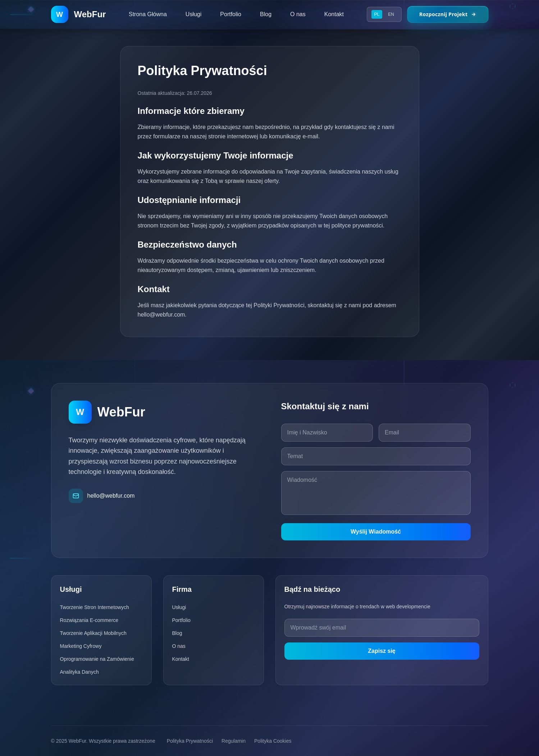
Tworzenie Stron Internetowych (95, 607)
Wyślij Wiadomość (376, 532)
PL (377, 14)
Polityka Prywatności (190, 741)
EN (391, 14)
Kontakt (181, 659)
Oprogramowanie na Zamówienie (97, 659)
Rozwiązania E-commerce (89, 620)
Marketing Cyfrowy (81, 646)
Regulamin (234, 741)
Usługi (179, 607)
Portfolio (181, 620)
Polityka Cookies (273, 741)
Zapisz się (382, 651)
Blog (177, 633)
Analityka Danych (79, 672)
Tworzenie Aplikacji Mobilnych (93, 633)
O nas (179, 646)
